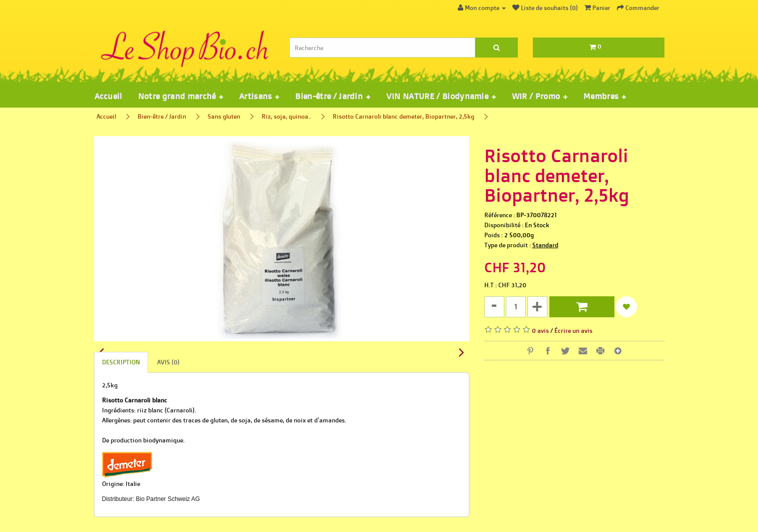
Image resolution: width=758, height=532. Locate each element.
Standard (545, 245)
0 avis (540, 331)
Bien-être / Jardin (162, 116)
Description (121, 362)
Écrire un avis (573, 331)
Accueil (108, 96)
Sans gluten (224, 116)
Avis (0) (168, 362)
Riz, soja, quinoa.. (286, 116)
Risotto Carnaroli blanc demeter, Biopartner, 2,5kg (404, 116)
